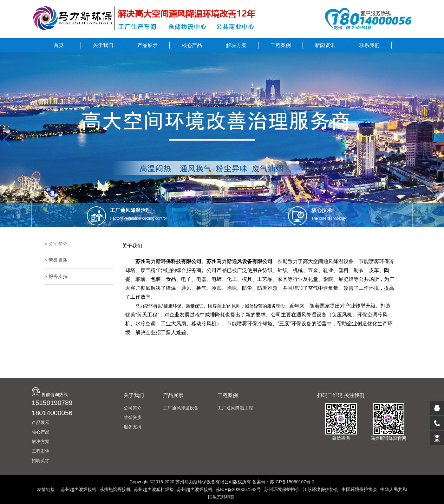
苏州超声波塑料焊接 (154, 489)
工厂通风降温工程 (235, 408)
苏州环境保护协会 (282, 489)
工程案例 (41, 451)
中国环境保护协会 (359, 489)
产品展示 (41, 422)
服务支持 (133, 427)
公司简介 (133, 408)
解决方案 (41, 441)
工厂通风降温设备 (181, 408)
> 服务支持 (56, 276)
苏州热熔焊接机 (115, 489)
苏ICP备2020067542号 (238, 489)
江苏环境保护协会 (321, 489)
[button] (7, 140)
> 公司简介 (56, 244)
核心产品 (41, 432)
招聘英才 (41, 461)
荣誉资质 (133, 417)
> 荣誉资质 (56, 260)
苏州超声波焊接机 (79, 489)
